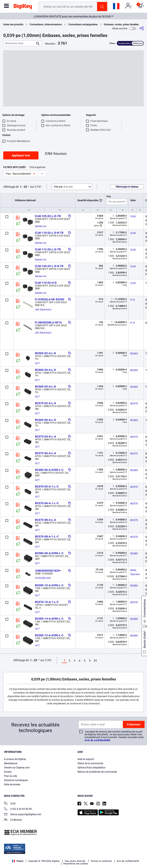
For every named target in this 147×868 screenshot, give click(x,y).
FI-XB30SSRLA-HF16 (48, 322)
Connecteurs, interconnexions (46, 24)
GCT (37, 363)
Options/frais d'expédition (92, 768)
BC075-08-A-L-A (46, 520)
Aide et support (86, 759)
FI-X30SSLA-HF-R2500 (50, 299)
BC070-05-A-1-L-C (47, 487)
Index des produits (13, 24)
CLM (133, 216)
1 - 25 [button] (23, 187)
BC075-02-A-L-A (46, 403)
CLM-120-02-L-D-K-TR (49, 266)
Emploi (8, 772)
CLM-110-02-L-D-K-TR (49, 233)
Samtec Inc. (41, 226)
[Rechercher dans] (19, 43)
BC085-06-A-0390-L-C (49, 470)
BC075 (134, 403)
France (18, 861)
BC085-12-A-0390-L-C (49, 635)
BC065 (134, 353)
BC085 (134, 470)
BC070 (134, 487)
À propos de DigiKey (15, 759)
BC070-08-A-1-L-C (47, 537)
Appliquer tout (21, 155)
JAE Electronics (43, 310)
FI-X (133, 300)
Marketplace (11, 763)
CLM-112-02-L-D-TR (48, 249)
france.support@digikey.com (23, 815)
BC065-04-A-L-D (46, 370)
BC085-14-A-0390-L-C (49, 619)
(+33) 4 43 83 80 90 (18, 809)
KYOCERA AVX (43, 578)
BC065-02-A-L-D (46, 353)
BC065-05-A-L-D (46, 387)
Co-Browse (13, 820)
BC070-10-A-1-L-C (47, 602)
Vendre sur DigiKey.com (17, 768)
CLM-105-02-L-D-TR (48, 216)
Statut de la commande (90, 763)
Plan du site (10, 776)
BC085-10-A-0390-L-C (49, 585)
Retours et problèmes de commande (97, 772)
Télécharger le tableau (127, 187)
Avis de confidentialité (97, 740)
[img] (23, 7)
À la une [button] (63, 187)
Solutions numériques (16, 780)
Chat (10, 804)
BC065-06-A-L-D (46, 420)
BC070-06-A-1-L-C (47, 503)
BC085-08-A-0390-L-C (49, 553)
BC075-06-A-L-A (46, 453)
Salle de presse (12, 784)
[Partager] (142, 28)
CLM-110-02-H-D (46, 283)
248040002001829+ (48, 571)
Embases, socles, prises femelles (121, 24)
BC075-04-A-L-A (46, 437)
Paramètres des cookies (76, 864)
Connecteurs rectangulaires (83, 24)
